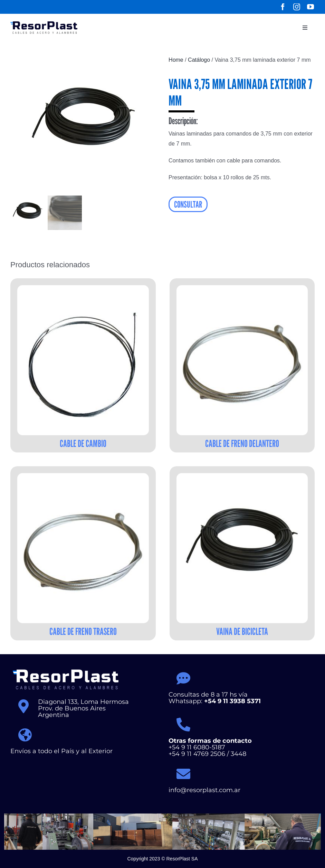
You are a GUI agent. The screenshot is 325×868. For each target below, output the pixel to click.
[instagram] (297, 7)
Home (176, 60)
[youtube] (310, 7)
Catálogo (199, 60)
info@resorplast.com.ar (205, 790)
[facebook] (283, 7)
